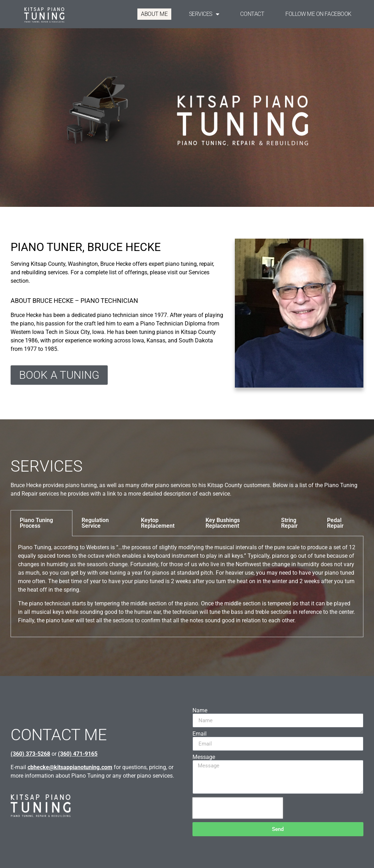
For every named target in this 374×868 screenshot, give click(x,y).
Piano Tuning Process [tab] (36, 523)
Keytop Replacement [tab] (158, 523)
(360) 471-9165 (78, 754)
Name (200, 711)
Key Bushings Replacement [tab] (223, 523)
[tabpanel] (187, 587)
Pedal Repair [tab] (335, 523)
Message (204, 757)
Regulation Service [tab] (95, 523)
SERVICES (204, 14)
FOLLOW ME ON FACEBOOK (318, 14)
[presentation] (238, 808)
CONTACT (252, 14)
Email (200, 734)
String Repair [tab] (289, 523)
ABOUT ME (154, 14)
